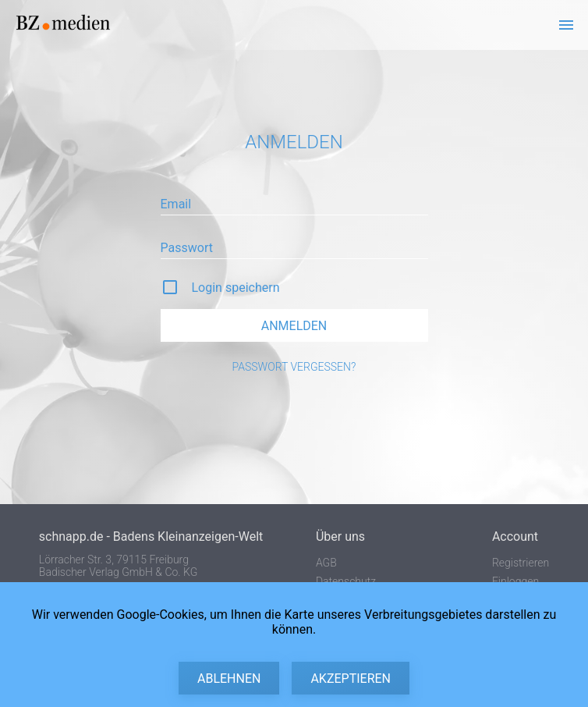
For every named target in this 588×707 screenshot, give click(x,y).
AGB (326, 563)
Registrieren (521, 563)
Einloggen (515, 581)
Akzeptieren (351, 679)
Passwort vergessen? (294, 367)
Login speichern (236, 288)
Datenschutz (346, 581)
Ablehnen (229, 679)
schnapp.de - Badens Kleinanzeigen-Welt (151, 536)
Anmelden (294, 326)
